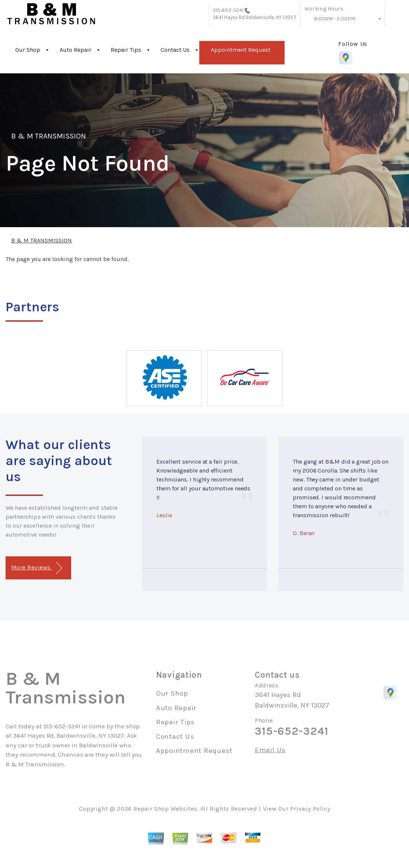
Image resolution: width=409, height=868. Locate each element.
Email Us (270, 750)
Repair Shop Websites (165, 809)
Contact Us (175, 50)
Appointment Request (241, 50)
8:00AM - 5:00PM (335, 19)
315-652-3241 (228, 10)
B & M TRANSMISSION (49, 136)
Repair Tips (126, 50)
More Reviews (37, 568)
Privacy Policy (310, 809)
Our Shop (28, 50)
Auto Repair (75, 50)
